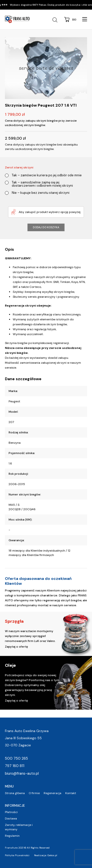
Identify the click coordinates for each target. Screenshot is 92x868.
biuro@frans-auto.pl (22, 773)
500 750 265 (16, 758)
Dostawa (11, 819)
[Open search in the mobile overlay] (56, 20)
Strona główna (15, 793)
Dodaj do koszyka (46, 227)
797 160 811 (15, 766)
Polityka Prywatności (17, 855)
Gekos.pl (52, 855)
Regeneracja (53, 793)
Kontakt (71, 793)
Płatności (11, 812)
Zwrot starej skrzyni (19, 167)
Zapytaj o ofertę (16, 647)
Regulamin (12, 836)
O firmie (34, 793)
